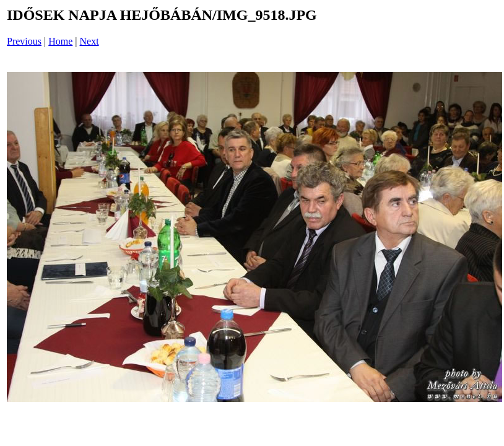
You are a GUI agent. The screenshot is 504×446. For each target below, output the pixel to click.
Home (60, 41)
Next (89, 41)
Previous (24, 41)
